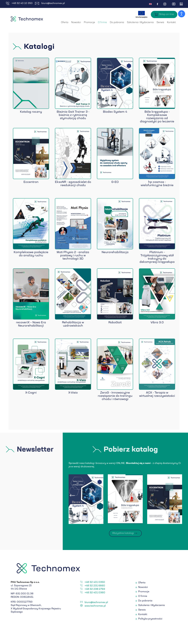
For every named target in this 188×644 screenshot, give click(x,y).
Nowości (76, 22)
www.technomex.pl (95, 606)
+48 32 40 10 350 (19, 3)
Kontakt (171, 22)
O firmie (102, 22)
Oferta (65, 22)
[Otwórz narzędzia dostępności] (182, 14)
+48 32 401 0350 (95, 582)
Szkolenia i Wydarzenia (140, 22)
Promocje (89, 22)
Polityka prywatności (150, 619)
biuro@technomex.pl (50, 3)
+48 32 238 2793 (95, 589)
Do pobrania (117, 22)
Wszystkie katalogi (123, 533)
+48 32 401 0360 (95, 593)
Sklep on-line (166, 14)
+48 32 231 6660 (95, 586)
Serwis (160, 22)
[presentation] (72, 495)
